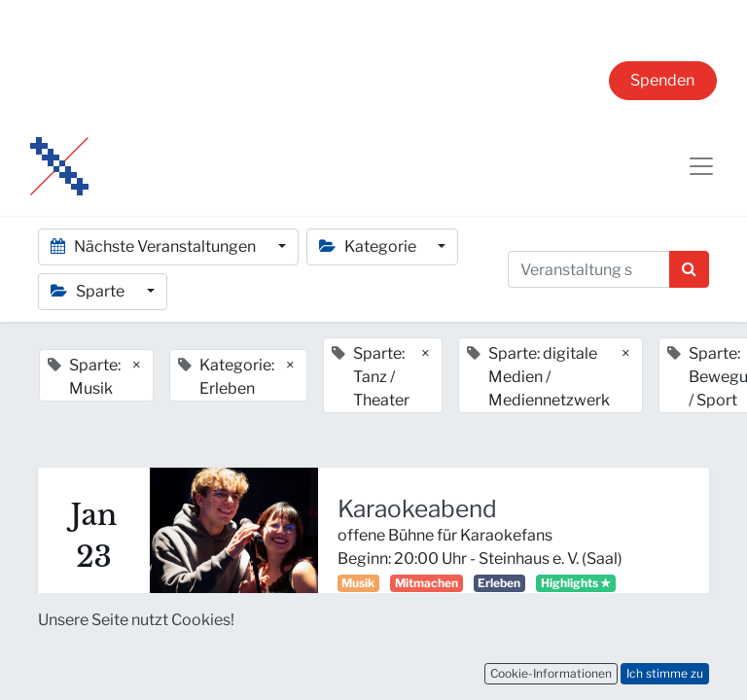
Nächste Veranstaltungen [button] (155, 246)
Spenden (662, 80)
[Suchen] (689, 269)
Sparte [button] (89, 291)
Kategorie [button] (369, 246)
